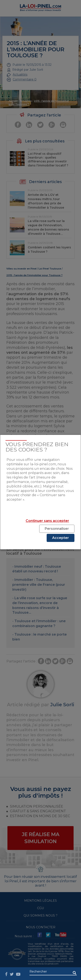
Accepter (61, 538)
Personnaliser (57, 529)
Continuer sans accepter (47, 521)
